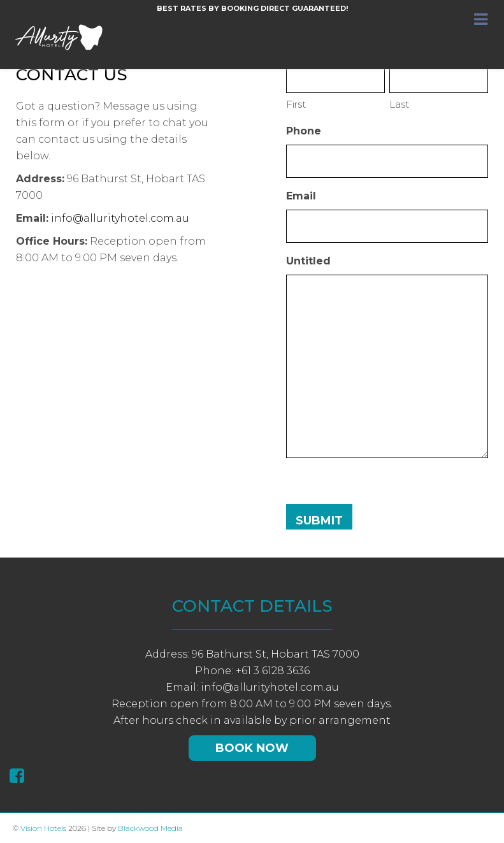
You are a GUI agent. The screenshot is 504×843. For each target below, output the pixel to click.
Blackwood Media (150, 828)
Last (399, 104)
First (296, 104)
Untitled (308, 261)
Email (301, 196)
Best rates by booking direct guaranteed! (252, 8)
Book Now (252, 748)
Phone (304, 131)
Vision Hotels (43, 828)
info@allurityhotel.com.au (120, 218)
